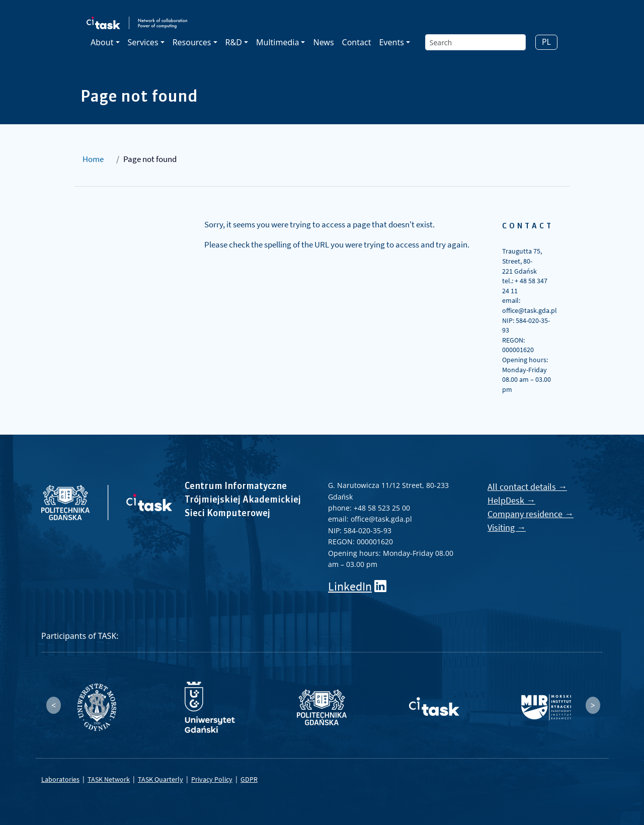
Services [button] (143, 42)
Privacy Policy (212, 779)
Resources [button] (192, 42)
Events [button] (391, 42)
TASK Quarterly (160, 779)
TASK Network (109, 779)
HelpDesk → (511, 500)
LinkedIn (350, 586)
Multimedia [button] (277, 42)
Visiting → (507, 527)
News (323, 42)
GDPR (249, 779)
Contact (357, 42)
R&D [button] (234, 42)
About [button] (102, 42)
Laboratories (60, 779)
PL (546, 42)
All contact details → (527, 487)
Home (93, 159)
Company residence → (531, 514)
